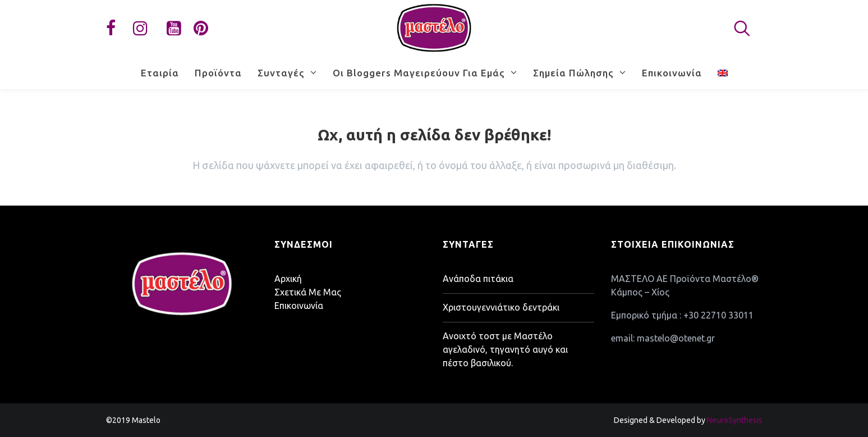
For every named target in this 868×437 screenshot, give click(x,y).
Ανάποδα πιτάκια (478, 279)
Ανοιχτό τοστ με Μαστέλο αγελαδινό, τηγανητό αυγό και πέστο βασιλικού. (505, 349)
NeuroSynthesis (735, 420)
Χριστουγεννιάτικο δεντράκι (501, 307)
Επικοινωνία (299, 306)
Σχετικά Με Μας (308, 292)
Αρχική (288, 279)
